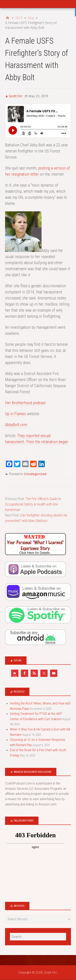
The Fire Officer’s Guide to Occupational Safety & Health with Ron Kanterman (33, 504)
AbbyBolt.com (16, 425)
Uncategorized (35, 474)
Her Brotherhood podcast (25, 403)
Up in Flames (16, 414)
